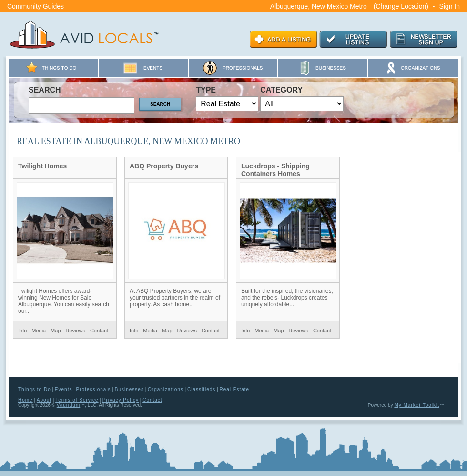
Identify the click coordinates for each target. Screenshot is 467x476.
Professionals (94, 389)
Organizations (166, 389)
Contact (99, 331)
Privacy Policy (121, 400)
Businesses (129, 389)
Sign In (449, 6)
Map (56, 331)
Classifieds (201, 389)
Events (64, 389)
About (44, 400)
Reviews (75, 331)
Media (39, 331)
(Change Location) (401, 6)
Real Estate (234, 389)
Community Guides (36, 6)
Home (25, 400)
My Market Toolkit (417, 405)
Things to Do (35, 389)
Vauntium (69, 405)
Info (22, 331)
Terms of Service (77, 400)
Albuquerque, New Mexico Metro (319, 6)
